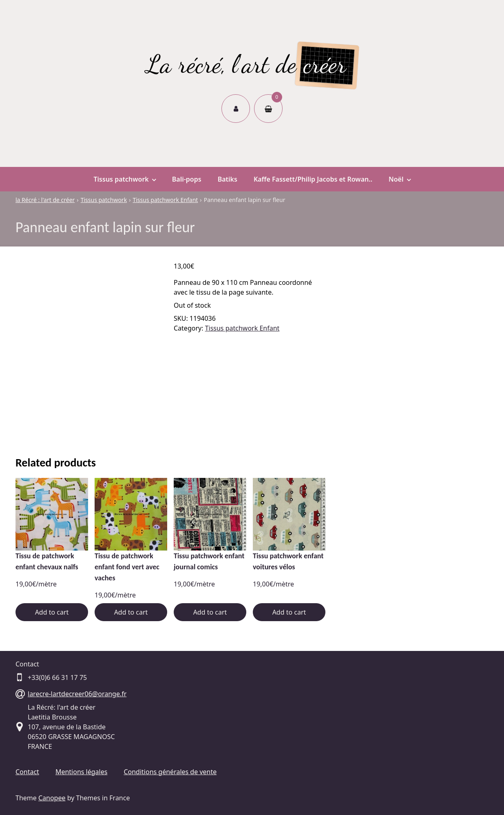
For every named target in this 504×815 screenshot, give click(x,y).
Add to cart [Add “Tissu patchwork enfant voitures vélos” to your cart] (289, 612)
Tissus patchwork (124, 179)
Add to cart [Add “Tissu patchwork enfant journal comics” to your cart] (210, 612)
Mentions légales (82, 772)
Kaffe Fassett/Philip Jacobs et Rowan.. (313, 179)
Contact (27, 772)
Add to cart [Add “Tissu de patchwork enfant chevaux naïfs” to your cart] (52, 612)
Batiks (228, 179)
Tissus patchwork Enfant (242, 328)
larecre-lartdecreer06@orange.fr (77, 694)
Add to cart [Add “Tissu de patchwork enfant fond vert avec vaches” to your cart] (131, 612)
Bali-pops (187, 179)
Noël (399, 179)
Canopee (52, 798)
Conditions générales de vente (170, 772)
